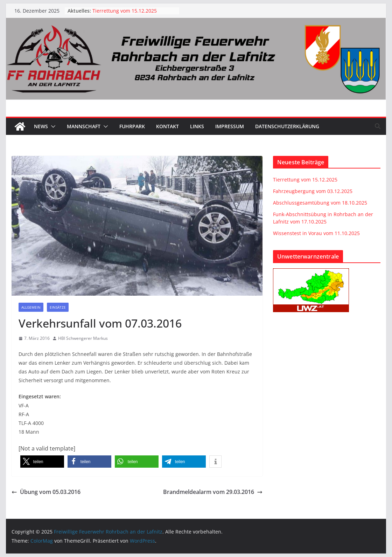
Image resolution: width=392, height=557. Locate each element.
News (41, 126)
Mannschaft (84, 126)
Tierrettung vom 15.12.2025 (125, 11)
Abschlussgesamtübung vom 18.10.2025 (320, 203)
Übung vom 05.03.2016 (46, 492)
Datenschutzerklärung (287, 126)
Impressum (230, 126)
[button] (52, 126)
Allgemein (31, 307)
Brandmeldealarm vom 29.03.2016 (213, 492)
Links (197, 126)
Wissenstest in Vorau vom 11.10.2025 (316, 233)
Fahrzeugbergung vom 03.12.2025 (313, 191)
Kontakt (167, 126)
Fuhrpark (132, 126)
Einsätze (58, 307)
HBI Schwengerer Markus (83, 338)
